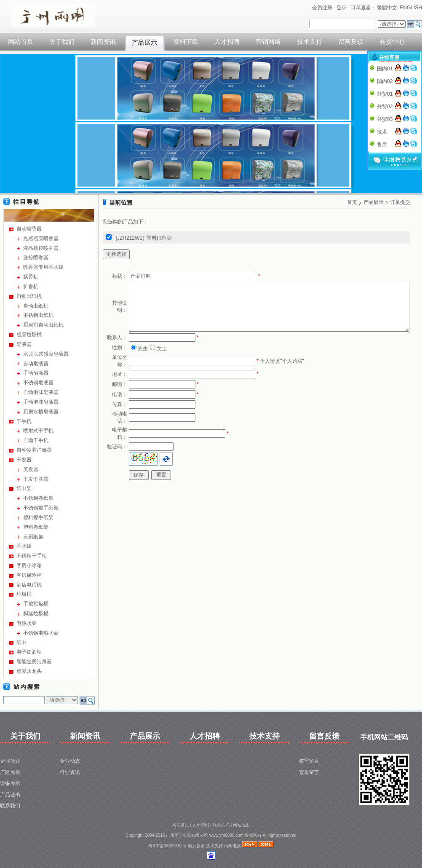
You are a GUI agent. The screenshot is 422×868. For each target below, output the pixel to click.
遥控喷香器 (36, 257)
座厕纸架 (33, 537)
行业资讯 (70, 772)
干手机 (24, 421)
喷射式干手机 (38, 431)
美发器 (31, 469)
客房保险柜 (29, 575)
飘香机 (31, 277)
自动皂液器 (36, 364)
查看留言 (309, 772)
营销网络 (268, 42)
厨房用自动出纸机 (43, 325)
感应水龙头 (29, 671)
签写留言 (309, 761)
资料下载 (186, 42)
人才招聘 (227, 42)
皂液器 (24, 344)
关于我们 (62, 42)
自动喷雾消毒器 (34, 450)
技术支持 (310, 42)
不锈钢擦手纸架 (41, 508)
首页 (352, 202)
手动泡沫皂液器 (41, 402)
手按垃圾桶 (36, 604)
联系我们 (10, 806)
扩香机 (31, 287)
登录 (342, 8)
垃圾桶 (24, 594)
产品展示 (144, 43)
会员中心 (392, 42)
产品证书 (10, 795)
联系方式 (221, 825)
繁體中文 (387, 8)
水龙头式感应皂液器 (46, 354)
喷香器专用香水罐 (43, 267)
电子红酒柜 (29, 652)
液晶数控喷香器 (41, 248)
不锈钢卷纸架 (38, 498)
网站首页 (21, 42)
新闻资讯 (103, 42)
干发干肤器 (36, 479)
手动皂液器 (36, 373)
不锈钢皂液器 (38, 383)
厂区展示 (10, 772)
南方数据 (196, 846)
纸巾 (21, 643)
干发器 (24, 460)
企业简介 (10, 761)
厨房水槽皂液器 (41, 412)
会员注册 (322, 8)
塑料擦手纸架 (38, 517)
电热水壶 (27, 623)
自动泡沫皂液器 (41, 392)
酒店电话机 (29, 585)
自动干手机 (36, 440)
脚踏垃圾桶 (36, 613)
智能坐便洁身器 (34, 662)
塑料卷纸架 (36, 527)
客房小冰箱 (29, 565)
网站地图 (241, 825)
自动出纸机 (29, 296)
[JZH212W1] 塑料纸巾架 (144, 238)
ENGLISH (411, 8)
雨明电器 (232, 846)
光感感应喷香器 (41, 238)
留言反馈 (351, 42)
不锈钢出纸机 (38, 315)
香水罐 (24, 546)
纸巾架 (24, 488)
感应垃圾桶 (29, 335)
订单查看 (361, 8)
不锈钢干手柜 (32, 556)
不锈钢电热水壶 (41, 633)
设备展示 (10, 783)
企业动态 (70, 761)
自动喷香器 (29, 229)
